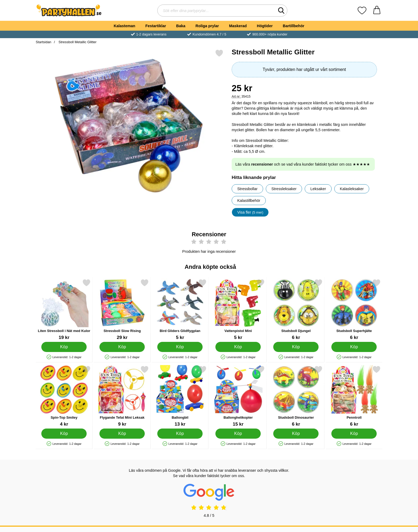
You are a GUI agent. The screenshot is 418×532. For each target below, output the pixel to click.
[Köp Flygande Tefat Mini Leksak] (122, 434)
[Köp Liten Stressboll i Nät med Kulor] (64, 347)
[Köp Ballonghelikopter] (238, 434)
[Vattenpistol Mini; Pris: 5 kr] (238, 309)
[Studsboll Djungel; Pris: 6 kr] (296, 309)
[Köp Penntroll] (354, 434)
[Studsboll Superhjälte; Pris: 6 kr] (354, 309)
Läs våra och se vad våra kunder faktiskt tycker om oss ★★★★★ (303, 164)
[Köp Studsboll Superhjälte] (354, 347)
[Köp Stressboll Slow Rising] (122, 347)
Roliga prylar (207, 26)
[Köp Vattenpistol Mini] (238, 347)
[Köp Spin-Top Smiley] (64, 434)
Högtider (265, 26)
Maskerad (238, 26)
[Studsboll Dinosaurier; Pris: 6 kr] (296, 396)
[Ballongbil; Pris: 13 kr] (180, 396)
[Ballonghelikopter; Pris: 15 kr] (238, 396)
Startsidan (43, 42)
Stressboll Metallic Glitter (77, 42)
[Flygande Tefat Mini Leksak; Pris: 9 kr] (122, 396)
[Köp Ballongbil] (180, 434)
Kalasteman (124, 26)
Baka (181, 26)
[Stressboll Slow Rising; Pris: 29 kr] (122, 309)
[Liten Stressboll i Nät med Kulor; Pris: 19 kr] (64, 309)
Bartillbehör (294, 26)
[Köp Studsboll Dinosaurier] (296, 434)
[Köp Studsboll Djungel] (296, 347)
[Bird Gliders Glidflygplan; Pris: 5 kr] (180, 309)
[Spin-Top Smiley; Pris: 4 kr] (64, 396)
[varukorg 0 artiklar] (377, 11)
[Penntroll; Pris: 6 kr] (354, 396)
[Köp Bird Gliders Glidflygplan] (180, 347)
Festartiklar (156, 26)
